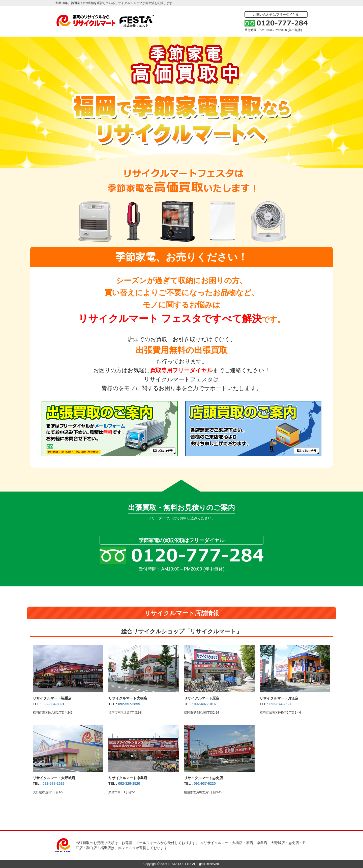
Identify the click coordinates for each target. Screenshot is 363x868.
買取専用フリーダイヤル (181, 370)
